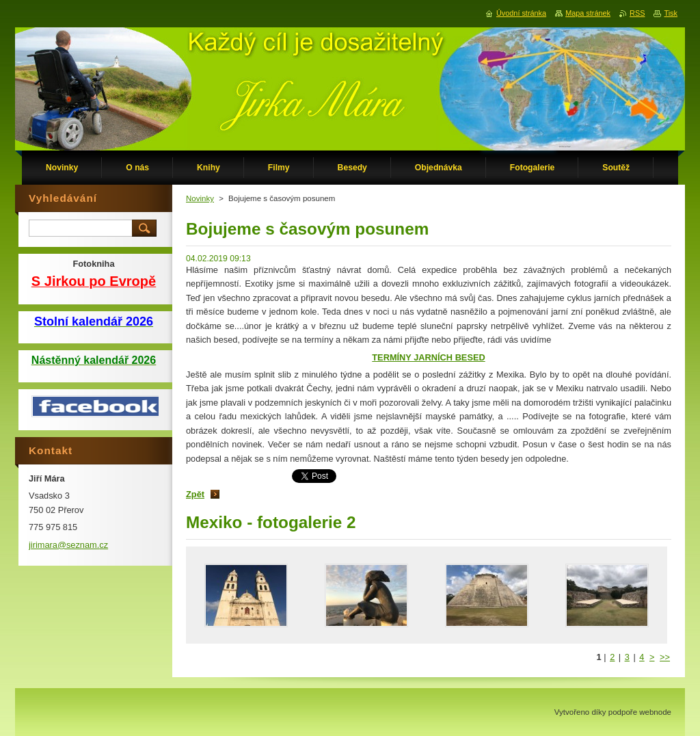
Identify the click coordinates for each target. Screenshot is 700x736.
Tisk (671, 13)
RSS (637, 13)
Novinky (200, 198)
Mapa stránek (588, 13)
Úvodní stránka (521, 13)
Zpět (195, 494)
